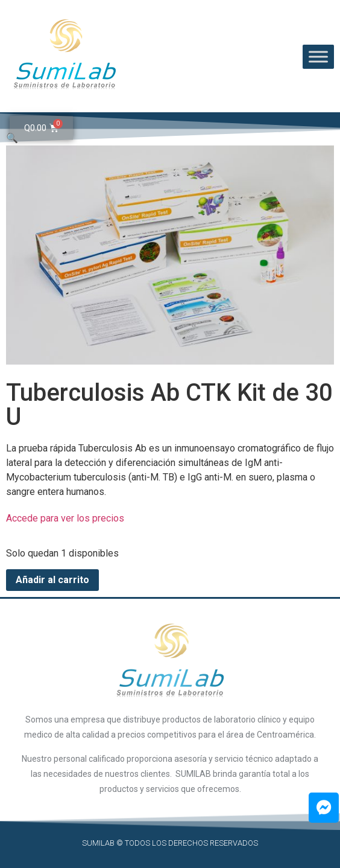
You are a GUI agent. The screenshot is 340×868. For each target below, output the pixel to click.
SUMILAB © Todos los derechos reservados (170, 843)
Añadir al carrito (52, 580)
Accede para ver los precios (65, 518)
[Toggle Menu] (318, 56)
